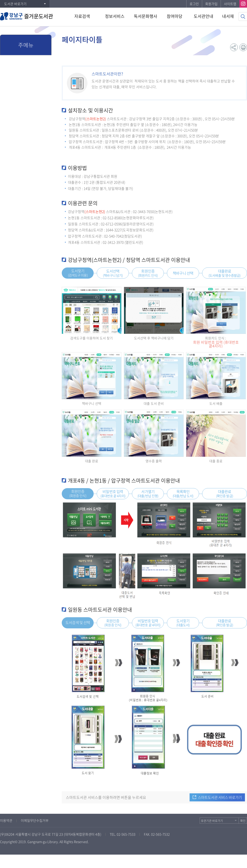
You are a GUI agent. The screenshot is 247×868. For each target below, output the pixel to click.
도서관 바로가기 (15, 4)
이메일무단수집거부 (35, 820)
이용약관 (6, 820)
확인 (243, 821)
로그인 (194, 4)
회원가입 (211, 4)
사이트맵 (230, 4)
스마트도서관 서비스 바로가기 (220, 797)
